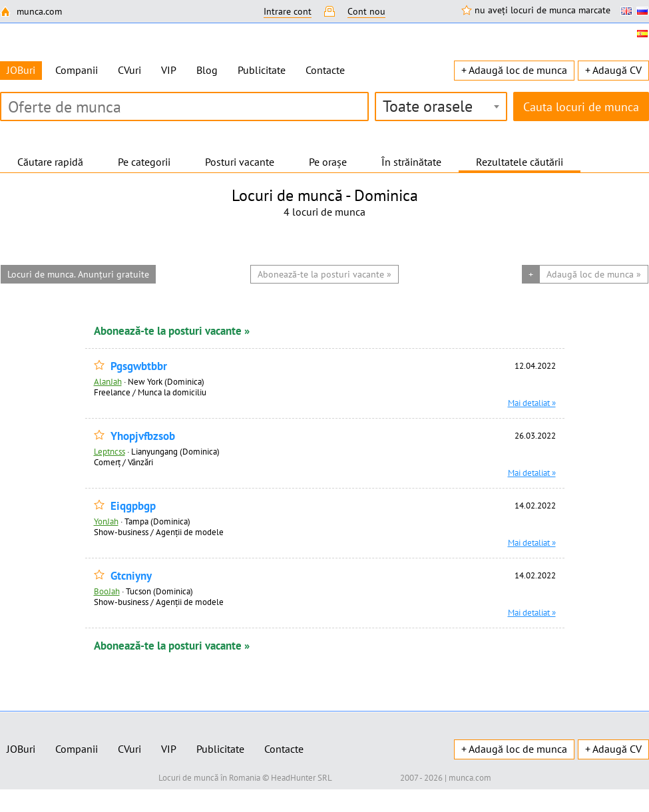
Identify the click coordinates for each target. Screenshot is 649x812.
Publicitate (262, 70)
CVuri (129, 70)
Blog (207, 70)
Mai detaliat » (532, 403)
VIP (169, 70)
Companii (77, 70)
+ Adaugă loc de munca (514, 70)
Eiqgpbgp (133, 506)
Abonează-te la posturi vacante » (172, 331)
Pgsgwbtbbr (139, 366)
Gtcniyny (131, 576)
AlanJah (108, 381)
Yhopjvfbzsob (143, 436)
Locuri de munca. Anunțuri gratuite (78, 274)
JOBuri (21, 749)
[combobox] (441, 106)
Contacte (325, 70)
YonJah (106, 521)
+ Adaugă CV (613, 70)
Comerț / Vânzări (123, 462)
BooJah (107, 591)
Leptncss (109, 451)
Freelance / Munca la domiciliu (150, 392)
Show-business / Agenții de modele (159, 532)
